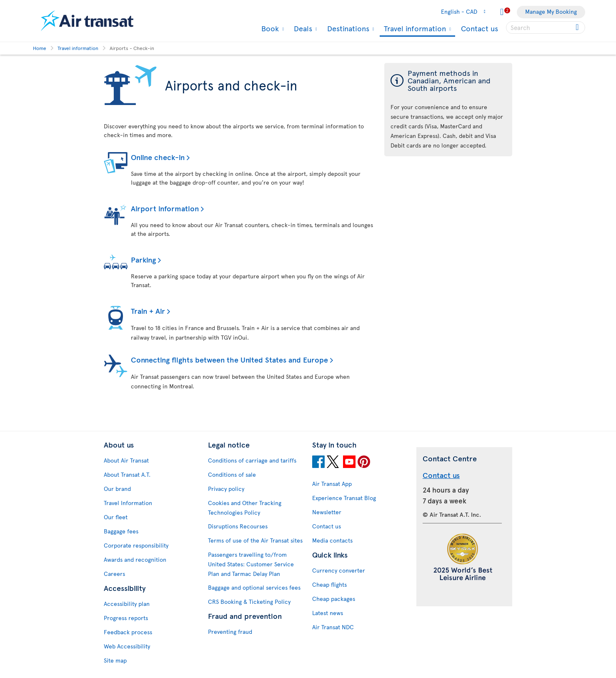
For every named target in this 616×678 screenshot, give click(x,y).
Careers (114, 574)
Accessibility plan (127, 604)
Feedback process (128, 632)
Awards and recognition (135, 559)
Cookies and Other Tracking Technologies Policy (245, 508)
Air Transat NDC (333, 627)
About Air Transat (126, 460)
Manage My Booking (551, 11)
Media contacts (332, 540)
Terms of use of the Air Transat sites (255, 540)
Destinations (347, 28)
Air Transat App (332, 484)
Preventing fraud (230, 632)
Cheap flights (329, 584)
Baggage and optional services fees (254, 587)
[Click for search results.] (578, 28)
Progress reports (126, 618)
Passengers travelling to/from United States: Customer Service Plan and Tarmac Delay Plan (251, 564)
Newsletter (327, 512)
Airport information (165, 208)
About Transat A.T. (127, 474)
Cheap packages (334, 599)
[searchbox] (546, 28)
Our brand (117, 489)
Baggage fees (121, 531)
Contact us (480, 28)
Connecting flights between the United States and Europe (229, 359)
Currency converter (339, 570)
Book (269, 28)
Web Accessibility (127, 646)
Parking (143, 259)
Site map (115, 660)
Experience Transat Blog (344, 498)
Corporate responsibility (136, 545)
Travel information (414, 29)
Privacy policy (226, 489)
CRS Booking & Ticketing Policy (249, 602)
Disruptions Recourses (238, 526)
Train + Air (148, 311)
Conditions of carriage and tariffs (252, 460)
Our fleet (116, 517)
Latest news (328, 613)
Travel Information (128, 503)
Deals (302, 28)
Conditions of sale (232, 474)
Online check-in (158, 157)
